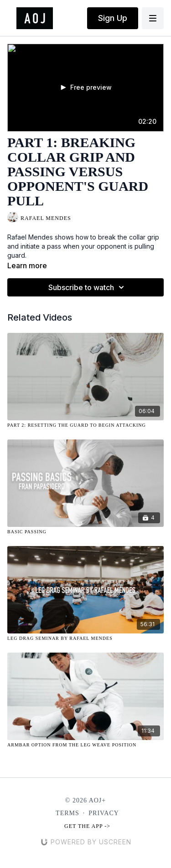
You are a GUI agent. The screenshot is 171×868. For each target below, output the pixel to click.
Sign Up (113, 18)
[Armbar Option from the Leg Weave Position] (85, 745)
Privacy (104, 813)
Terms (67, 813)
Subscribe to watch (88, 287)
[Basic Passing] (85, 532)
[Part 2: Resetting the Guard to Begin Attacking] (85, 425)
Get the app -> (87, 826)
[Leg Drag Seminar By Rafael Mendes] (85, 638)
